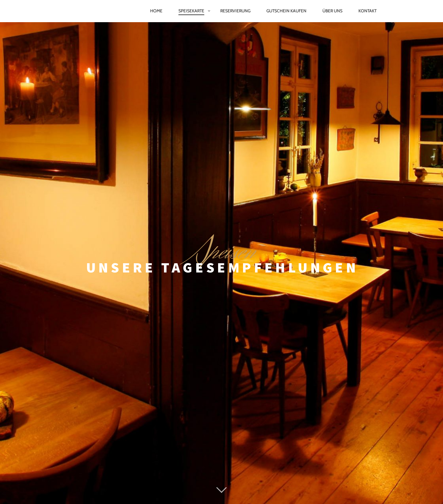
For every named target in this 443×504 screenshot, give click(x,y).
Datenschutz (200, 484)
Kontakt (367, 11)
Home (156, 11)
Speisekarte (191, 11)
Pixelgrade (270, 470)
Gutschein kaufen (286, 11)
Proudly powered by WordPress (192, 470)
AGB (286, 484)
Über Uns (332, 11)
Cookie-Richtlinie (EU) (249, 484)
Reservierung (235, 11)
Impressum (165, 484)
